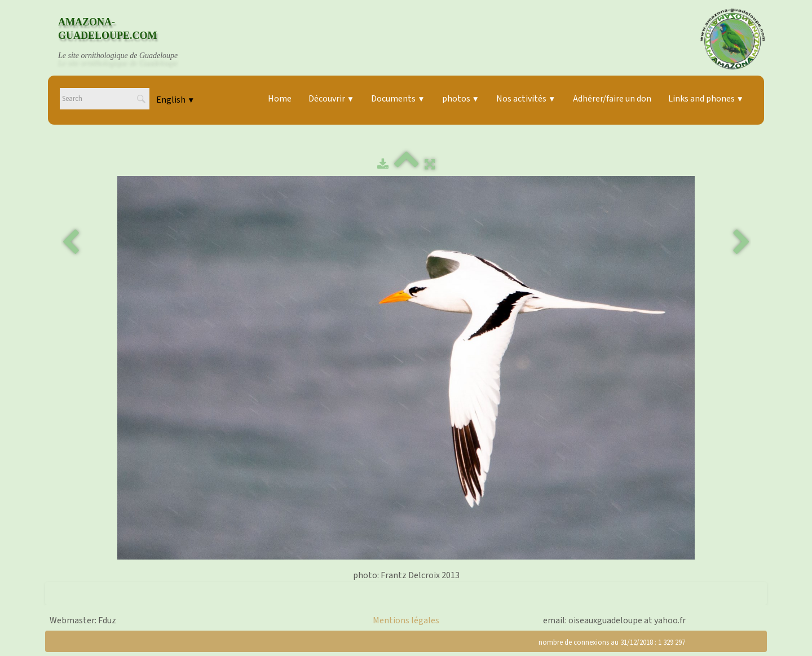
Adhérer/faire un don (612, 99)
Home (280, 99)
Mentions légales (406, 620)
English (175, 100)
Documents (398, 99)
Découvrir (331, 99)
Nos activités (526, 99)
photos (461, 99)
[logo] (129, 39)
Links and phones (706, 99)
